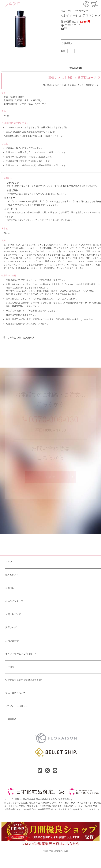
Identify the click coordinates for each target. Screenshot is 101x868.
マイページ (40, 152)
